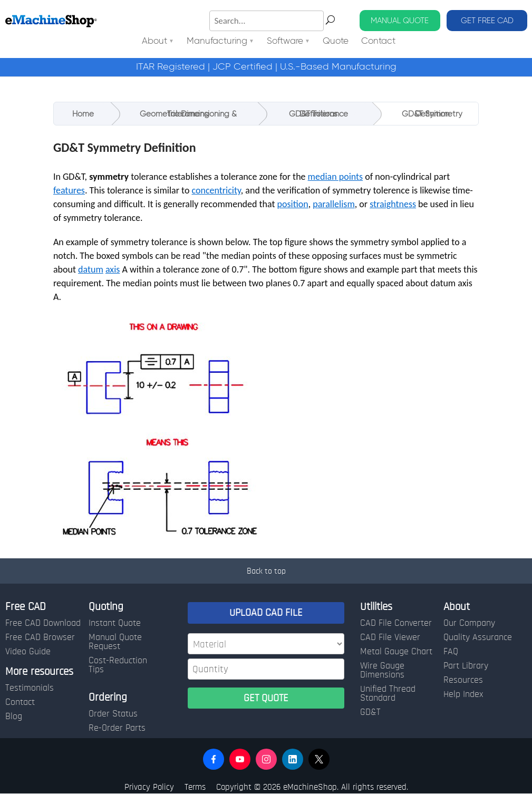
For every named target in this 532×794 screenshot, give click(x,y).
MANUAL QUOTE (400, 20)
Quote (336, 41)
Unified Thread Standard (388, 694)
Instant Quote (115, 623)
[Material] (266, 644)
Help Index (463, 694)
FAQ (451, 652)
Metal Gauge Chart (396, 652)
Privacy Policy (149, 787)
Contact (378, 41)
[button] (214, 759)
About (154, 41)
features (69, 190)
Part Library (466, 666)
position (293, 204)
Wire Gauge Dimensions (382, 670)
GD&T (370, 712)
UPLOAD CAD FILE (266, 613)
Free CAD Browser (40, 637)
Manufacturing (217, 41)
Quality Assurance (478, 637)
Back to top (266, 571)
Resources (463, 680)
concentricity (216, 190)
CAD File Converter (396, 623)
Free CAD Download (43, 623)
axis (113, 269)
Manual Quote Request (115, 642)
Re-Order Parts (117, 728)
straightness (393, 204)
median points (336, 177)
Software (285, 41)
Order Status (113, 714)
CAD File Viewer (390, 637)
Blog (14, 716)
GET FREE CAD (487, 20)
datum (91, 269)
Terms (195, 787)
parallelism (334, 204)
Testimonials (30, 688)
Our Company (469, 623)
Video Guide (28, 652)
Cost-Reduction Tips (118, 665)
